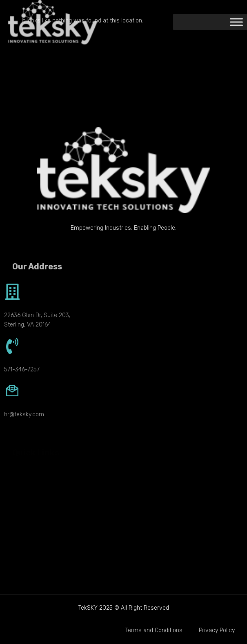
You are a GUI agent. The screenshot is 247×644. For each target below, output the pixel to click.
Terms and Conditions (154, 630)
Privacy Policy (217, 630)
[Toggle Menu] (236, 22)
